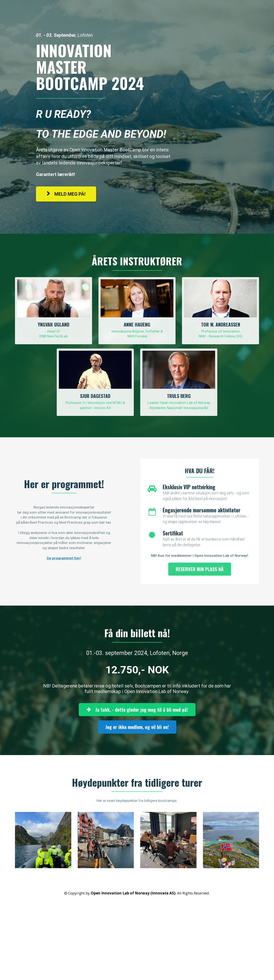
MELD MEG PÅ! (66, 194)
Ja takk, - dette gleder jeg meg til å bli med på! (137, 710)
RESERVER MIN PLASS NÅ (200, 569)
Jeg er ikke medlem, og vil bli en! (137, 727)
